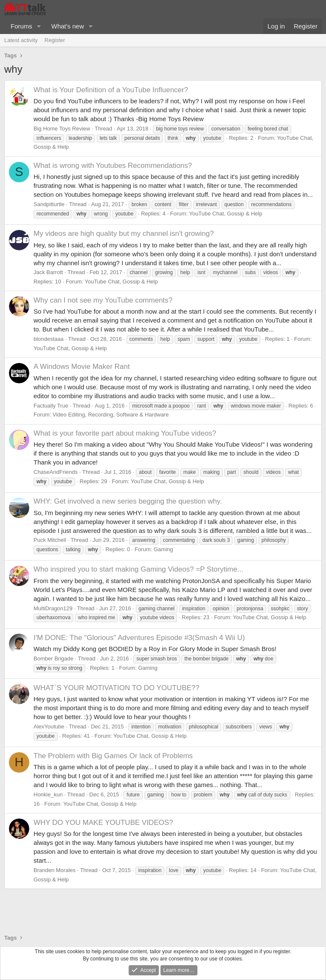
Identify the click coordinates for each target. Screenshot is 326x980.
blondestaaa (49, 339)
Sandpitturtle (49, 204)
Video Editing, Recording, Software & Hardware (111, 415)
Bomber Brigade (53, 659)
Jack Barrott (48, 272)
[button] (39, 26)
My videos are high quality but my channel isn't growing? (124, 234)
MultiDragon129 (53, 608)
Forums (21, 26)
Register (55, 40)
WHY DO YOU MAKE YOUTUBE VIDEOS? (103, 823)
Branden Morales (55, 870)
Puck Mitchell (50, 540)
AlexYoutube (49, 727)
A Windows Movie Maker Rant (82, 367)
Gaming (163, 549)
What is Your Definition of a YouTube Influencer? (111, 90)
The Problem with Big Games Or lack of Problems (113, 756)
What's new (68, 26)
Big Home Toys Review (62, 129)
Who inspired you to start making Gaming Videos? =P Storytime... (138, 569)
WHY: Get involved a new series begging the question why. (128, 501)
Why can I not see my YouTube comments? (103, 300)
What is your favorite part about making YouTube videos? (125, 433)
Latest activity (21, 40)
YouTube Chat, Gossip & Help (225, 214)
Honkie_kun (48, 794)
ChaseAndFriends (56, 472)
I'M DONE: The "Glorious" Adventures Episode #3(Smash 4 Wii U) (139, 638)
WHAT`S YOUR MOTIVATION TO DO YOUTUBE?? (117, 688)
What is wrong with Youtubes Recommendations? (113, 166)
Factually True (51, 406)
